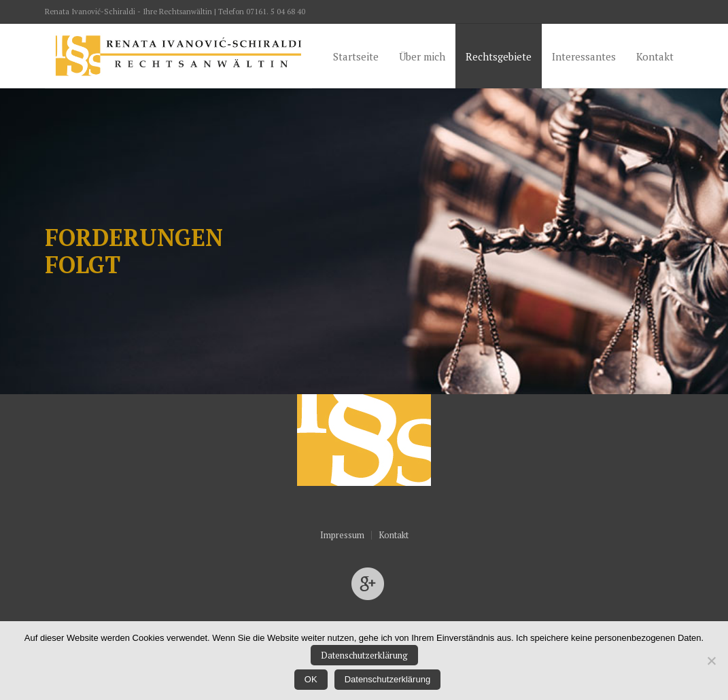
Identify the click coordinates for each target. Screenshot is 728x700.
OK (311, 679)
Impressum (342, 535)
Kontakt (394, 535)
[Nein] (711, 661)
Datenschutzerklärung (364, 655)
